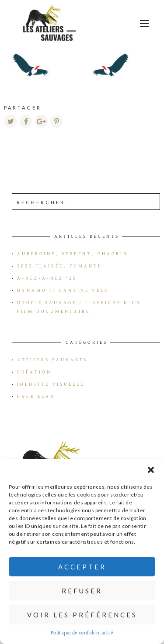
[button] (151, 470)
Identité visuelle (51, 384)
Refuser (82, 591)
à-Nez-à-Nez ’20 (47, 278)
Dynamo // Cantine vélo (63, 291)
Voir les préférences (82, 615)
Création (34, 372)
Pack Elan (36, 397)
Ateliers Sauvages (52, 360)
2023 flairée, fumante (59, 266)
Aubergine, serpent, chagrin (73, 254)
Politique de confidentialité (82, 633)
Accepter (82, 567)
